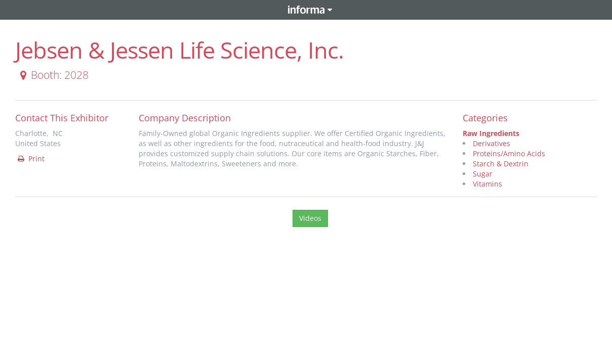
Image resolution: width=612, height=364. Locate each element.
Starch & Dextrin (501, 164)
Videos (310, 218)
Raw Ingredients (491, 133)
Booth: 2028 (52, 75)
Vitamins (487, 184)
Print (30, 158)
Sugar (483, 174)
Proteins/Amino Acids (509, 153)
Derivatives (492, 143)
